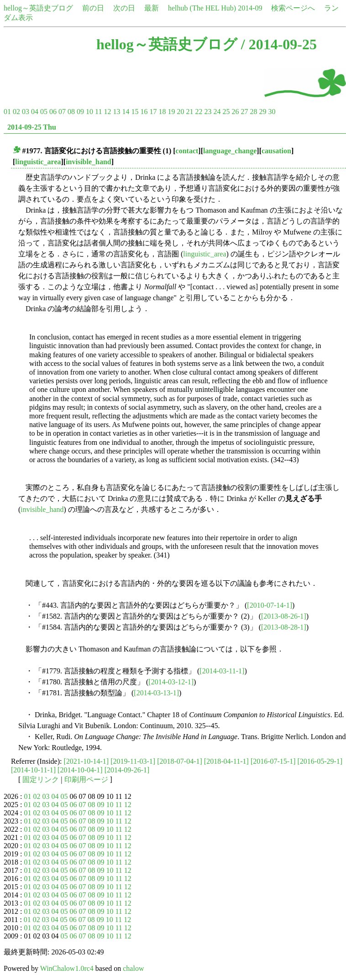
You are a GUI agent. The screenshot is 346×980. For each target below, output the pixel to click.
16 (144, 112)
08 (71, 112)
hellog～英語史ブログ (38, 8)
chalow (133, 968)
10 (89, 112)
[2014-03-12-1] (171, 682)
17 (153, 112)
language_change (230, 151)
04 (35, 112)
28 (253, 112)
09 (80, 112)
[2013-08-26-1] (284, 616)
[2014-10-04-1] (80, 770)
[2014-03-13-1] (156, 693)
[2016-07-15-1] (273, 761)
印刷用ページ (86, 779)
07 (62, 112)
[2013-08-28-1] (284, 627)
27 (244, 112)
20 (180, 112)
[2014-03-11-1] (222, 671)
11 (98, 112)
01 (7, 112)
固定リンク (41, 779)
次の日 (124, 8)
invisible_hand (89, 162)
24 (217, 112)
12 (107, 112)
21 (189, 112)
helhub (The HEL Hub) (202, 8)
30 (272, 112)
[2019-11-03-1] (133, 761)
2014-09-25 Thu (32, 127)
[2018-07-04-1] (180, 761)
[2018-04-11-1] (226, 761)
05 (44, 112)
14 (126, 112)
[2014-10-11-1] (33, 770)
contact (187, 151)
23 (208, 112)
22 (199, 112)
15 (135, 112)
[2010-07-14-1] (270, 605)
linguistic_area (38, 162)
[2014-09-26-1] (127, 770)
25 (226, 112)
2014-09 (250, 8)
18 (162, 112)
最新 (152, 8)
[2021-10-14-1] (86, 761)
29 (262, 112)
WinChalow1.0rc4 (67, 968)
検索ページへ (293, 8)
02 (16, 112)
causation (276, 151)
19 (171, 112)
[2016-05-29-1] (320, 761)
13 (116, 112)
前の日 (93, 8)
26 (235, 112)
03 (26, 112)
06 (53, 112)
